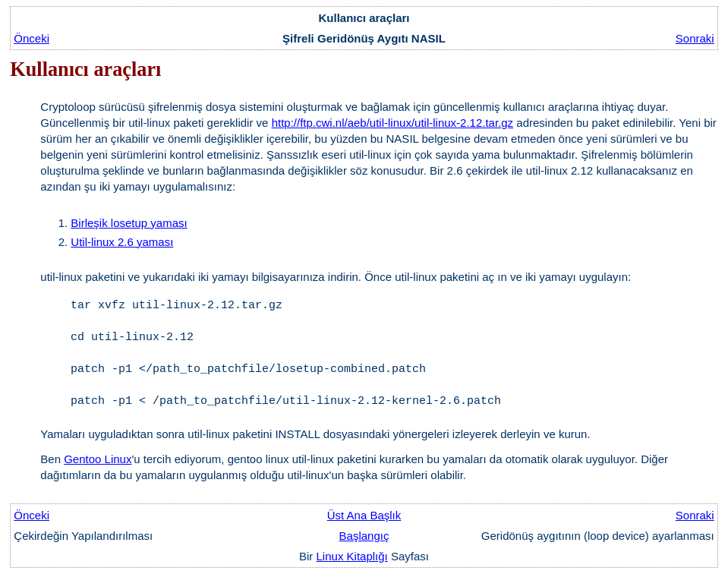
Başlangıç (364, 536)
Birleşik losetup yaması (129, 223)
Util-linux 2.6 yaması (122, 242)
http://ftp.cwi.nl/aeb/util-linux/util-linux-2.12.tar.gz (393, 123)
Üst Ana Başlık (364, 515)
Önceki (32, 38)
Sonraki (695, 38)
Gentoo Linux (98, 459)
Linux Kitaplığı (352, 556)
